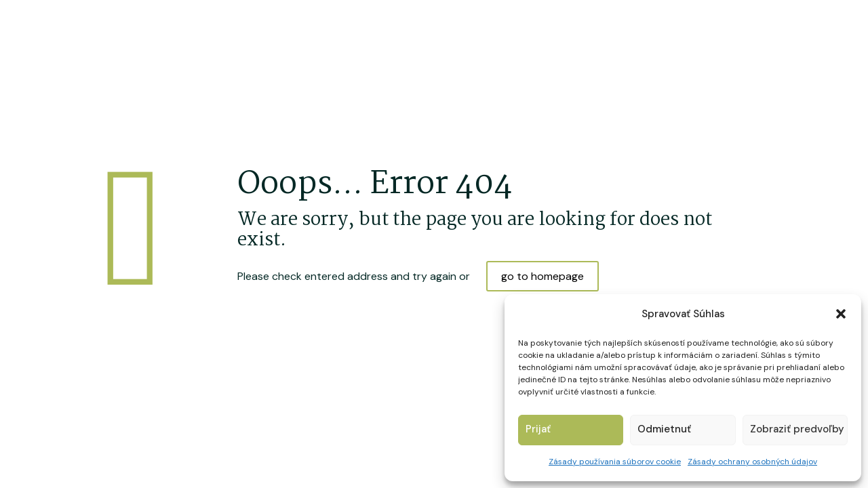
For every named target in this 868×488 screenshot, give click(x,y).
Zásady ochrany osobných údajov (752, 462)
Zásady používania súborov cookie (615, 462)
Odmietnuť (664, 429)
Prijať (538, 429)
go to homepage (542, 276)
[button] (841, 314)
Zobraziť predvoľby (797, 429)
